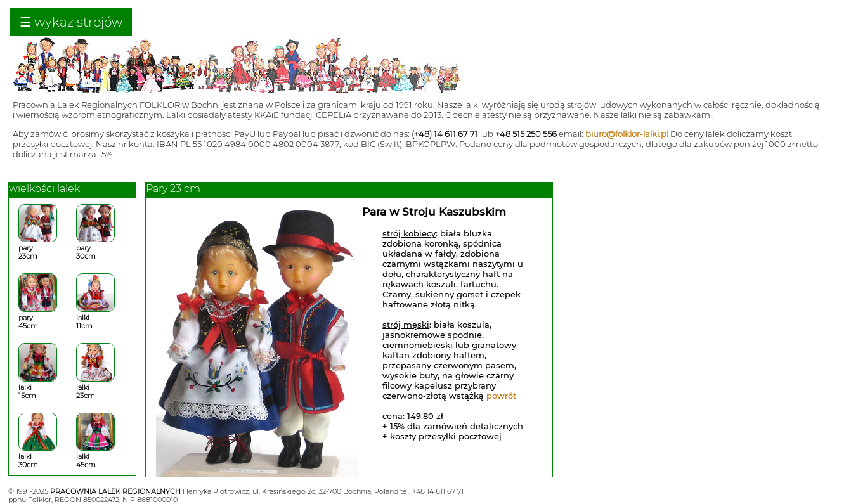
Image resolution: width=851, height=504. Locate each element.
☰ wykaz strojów (71, 22)
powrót (501, 396)
